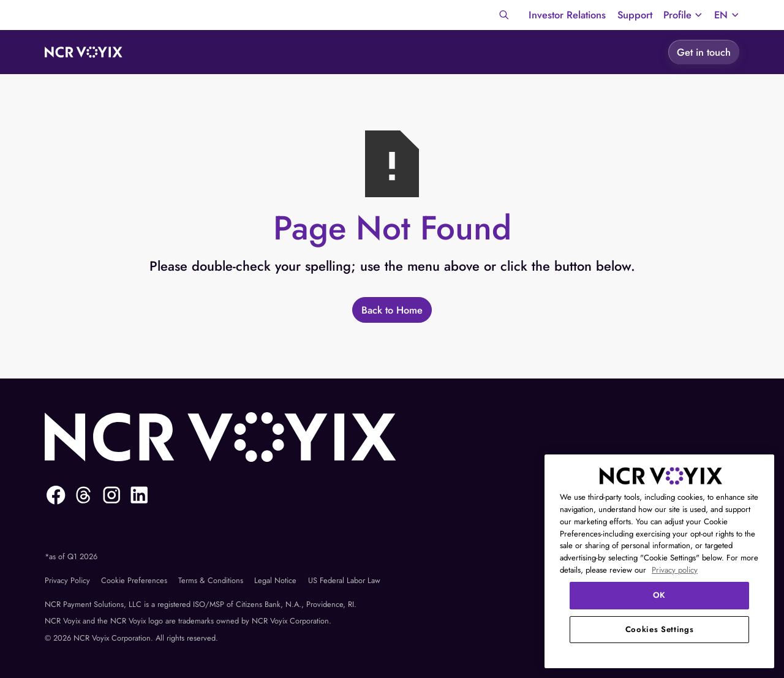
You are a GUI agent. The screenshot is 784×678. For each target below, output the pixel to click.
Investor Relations (567, 15)
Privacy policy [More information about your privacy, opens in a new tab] (675, 570)
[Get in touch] (704, 52)
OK (659, 595)
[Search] (504, 15)
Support (635, 15)
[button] (683, 15)
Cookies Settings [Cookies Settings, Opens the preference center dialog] (660, 629)
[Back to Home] (392, 310)
